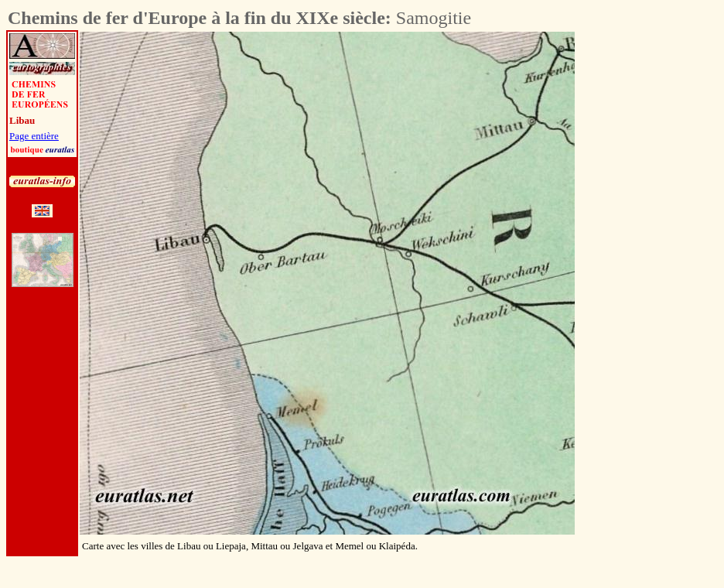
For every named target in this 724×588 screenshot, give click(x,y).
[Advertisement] (288, 576)
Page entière (34, 136)
